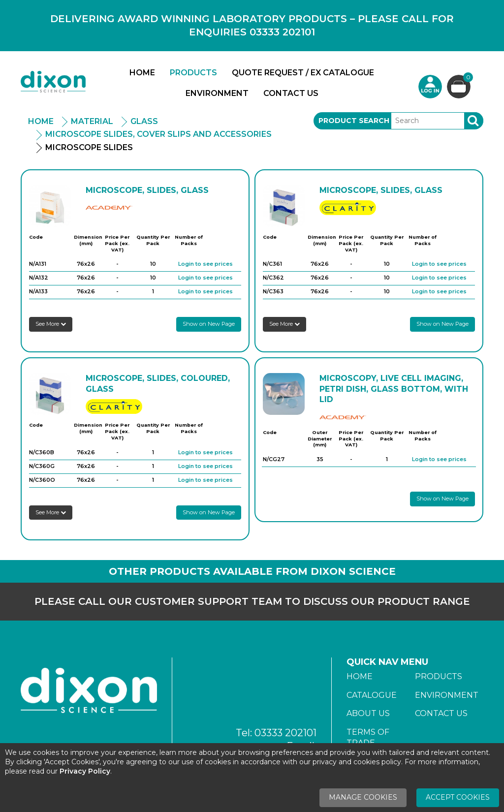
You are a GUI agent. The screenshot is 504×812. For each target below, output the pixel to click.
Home (142, 73)
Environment (217, 93)
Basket (467, 78)
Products (193, 73)
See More (51, 324)
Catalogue (372, 695)
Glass (144, 121)
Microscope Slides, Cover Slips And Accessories (158, 134)
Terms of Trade (368, 737)
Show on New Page (209, 324)
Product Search (354, 121)
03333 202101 (285, 733)
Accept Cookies (458, 797)
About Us (368, 713)
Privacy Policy (85, 771)
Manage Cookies (363, 797)
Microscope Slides (89, 147)
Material (92, 121)
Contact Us (291, 93)
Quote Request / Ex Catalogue (303, 73)
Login (430, 87)
